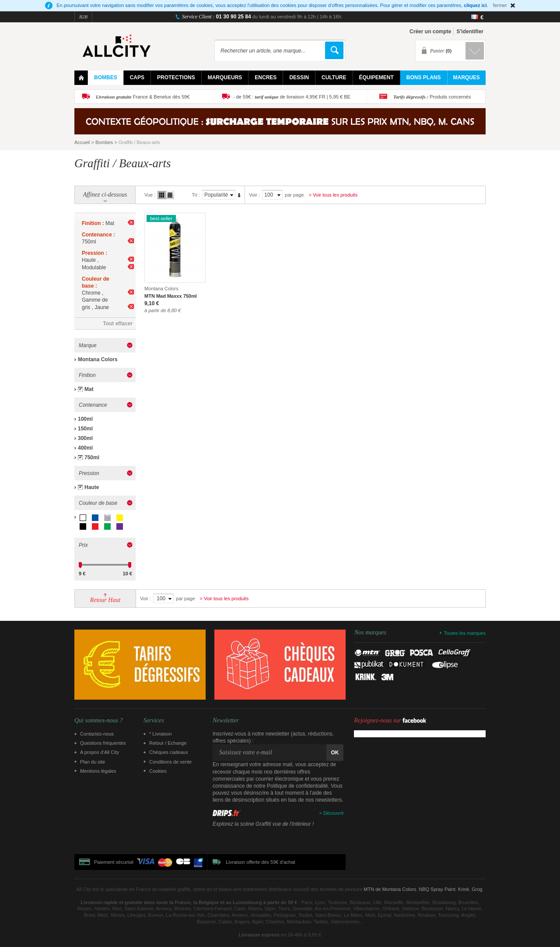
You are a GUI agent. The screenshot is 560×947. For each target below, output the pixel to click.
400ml (85, 448)
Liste (170, 195)
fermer (500, 5)
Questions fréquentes (103, 743)
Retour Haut (105, 600)
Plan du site (93, 762)
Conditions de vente (170, 762)
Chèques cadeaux (169, 752)
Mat (89, 389)
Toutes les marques (465, 633)
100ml (85, 419)
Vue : (150, 195)
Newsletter (226, 721)
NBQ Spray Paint (437, 889)
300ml (85, 438)
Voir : (254, 195)
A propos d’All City (100, 752)
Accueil (82, 142)
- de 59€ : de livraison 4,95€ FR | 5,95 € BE (292, 97)
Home (81, 78)
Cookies (158, 771)
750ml (92, 458)
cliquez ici (475, 5)
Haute (92, 487)
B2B (83, 17)
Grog (477, 889)
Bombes (104, 142)
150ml (85, 429)
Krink (464, 889)
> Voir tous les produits (333, 195)
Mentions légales (98, 771)
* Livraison (160, 734)
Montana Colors (98, 359)
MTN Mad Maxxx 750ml (171, 296)
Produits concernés (432, 97)
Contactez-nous (97, 734)
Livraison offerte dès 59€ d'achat (260, 862)
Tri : (196, 195)
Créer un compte (430, 32)
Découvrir (334, 813)
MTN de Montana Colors (390, 889)
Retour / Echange (168, 743)
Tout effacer (118, 324)
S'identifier (470, 32)
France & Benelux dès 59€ (143, 97)
